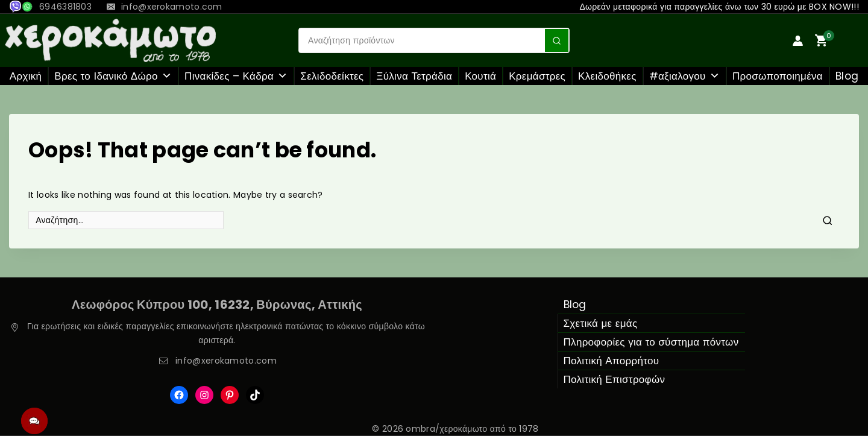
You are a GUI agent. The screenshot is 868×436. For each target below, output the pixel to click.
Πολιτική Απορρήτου (612, 361)
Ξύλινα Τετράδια (414, 76)
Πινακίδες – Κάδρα (236, 76)
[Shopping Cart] (839, 40)
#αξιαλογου (684, 76)
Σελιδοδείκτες (332, 76)
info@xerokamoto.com (226, 361)
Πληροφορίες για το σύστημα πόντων (651, 342)
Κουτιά (480, 76)
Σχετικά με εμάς (601, 323)
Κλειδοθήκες (607, 76)
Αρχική (26, 76)
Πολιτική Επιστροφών (615, 379)
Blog (847, 76)
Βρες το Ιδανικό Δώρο (113, 76)
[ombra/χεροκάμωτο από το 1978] (110, 40)
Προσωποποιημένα (778, 76)
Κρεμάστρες (537, 76)
